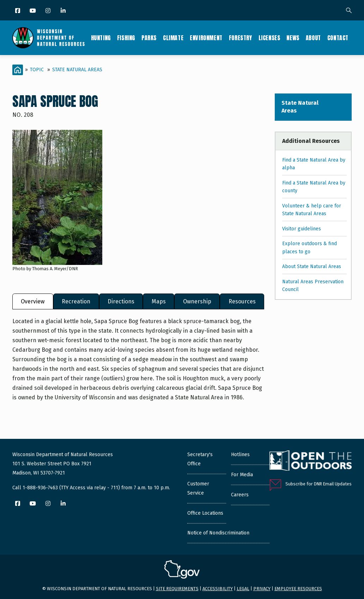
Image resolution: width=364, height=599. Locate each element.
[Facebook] (18, 11)
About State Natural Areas (312, 267)
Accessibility (218, 589)
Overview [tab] (33, 301)
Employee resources (298, 589)
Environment (206, 38)
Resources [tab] (242, 301)
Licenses (269, 38)
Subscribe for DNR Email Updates (318, 484)
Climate (173, 38)
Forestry (241, 38)
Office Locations (205, 513)
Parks (149, 38)
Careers (240, 495)
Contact (338, 38)
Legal (243, 589)
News (293, 38)
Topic (37, 70)
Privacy (262, 589)
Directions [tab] (121, 301)
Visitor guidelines (302, 229)
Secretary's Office (200, 459)
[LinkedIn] (64, 11)
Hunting (101, 38)
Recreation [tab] (76, 301)
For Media (242, 475)
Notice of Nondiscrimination (218, 533)
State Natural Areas (77, 70)
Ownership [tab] (197, 301)
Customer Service (198, 488)
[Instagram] (48, 11)
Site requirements (177, 589)
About (313, 38)
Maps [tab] (159, 301)
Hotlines (240, 455)
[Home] (18, 70)
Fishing (126, 38)
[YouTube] (33, 11)
